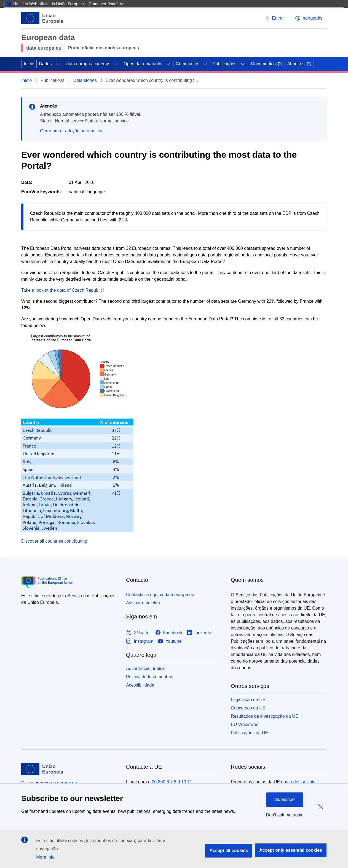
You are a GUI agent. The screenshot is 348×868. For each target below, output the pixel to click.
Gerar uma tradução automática (71, 131)
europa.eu (67, 783)
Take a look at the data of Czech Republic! (63, 290)
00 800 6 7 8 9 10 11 (172, 782)
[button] (309, 18)
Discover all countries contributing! (55, 541)
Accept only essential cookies (291, 850)
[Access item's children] (58, 64)
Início (29, 64)
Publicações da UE (249, 733)
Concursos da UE (248, 708)
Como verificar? (106, 4)
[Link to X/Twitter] (138, 633)
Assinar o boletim (143, 603)
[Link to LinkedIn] (199, 633)
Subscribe (285, 799)
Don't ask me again (285, 815)
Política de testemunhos (150, 677)
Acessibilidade (140, 685)
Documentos (267, 64)
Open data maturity (142, 64)
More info (45, 857)
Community (187, 64)
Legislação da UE (248, 700)
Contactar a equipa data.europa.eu (160, 595)
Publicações (224, 64)
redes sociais (302, 782)
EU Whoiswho (245, 724)
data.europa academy (88, 64)
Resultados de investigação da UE (265, 716)
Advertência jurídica (145, 669)
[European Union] (42, 18)
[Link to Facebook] (169, 633)
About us (299, 64)
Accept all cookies (229, 850)
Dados (45, 64)
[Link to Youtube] (170, 641)
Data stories (85, 80)
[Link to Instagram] (140, 641)
